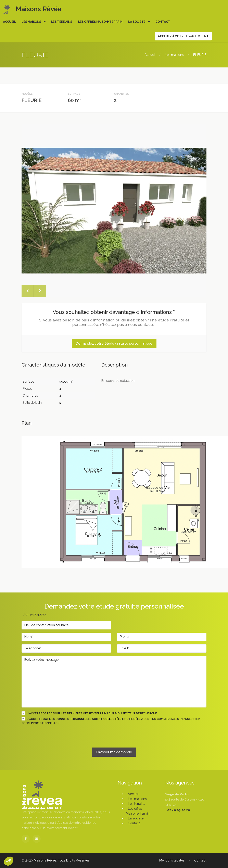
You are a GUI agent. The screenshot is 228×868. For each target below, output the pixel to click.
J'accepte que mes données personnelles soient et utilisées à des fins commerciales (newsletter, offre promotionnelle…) (111, 721)
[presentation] (52, 740)
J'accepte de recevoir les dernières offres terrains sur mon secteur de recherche (89, 713)
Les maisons (32, 22)
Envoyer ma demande (114, 752)
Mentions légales (172, 860)
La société (137, 22)
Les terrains (62, 22)
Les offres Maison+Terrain (100, 22)
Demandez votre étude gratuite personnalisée (114, 343)
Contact (163, 22)
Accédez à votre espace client (183, 36)
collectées (112, 719)
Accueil (9, 22)
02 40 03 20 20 (179, 810)
